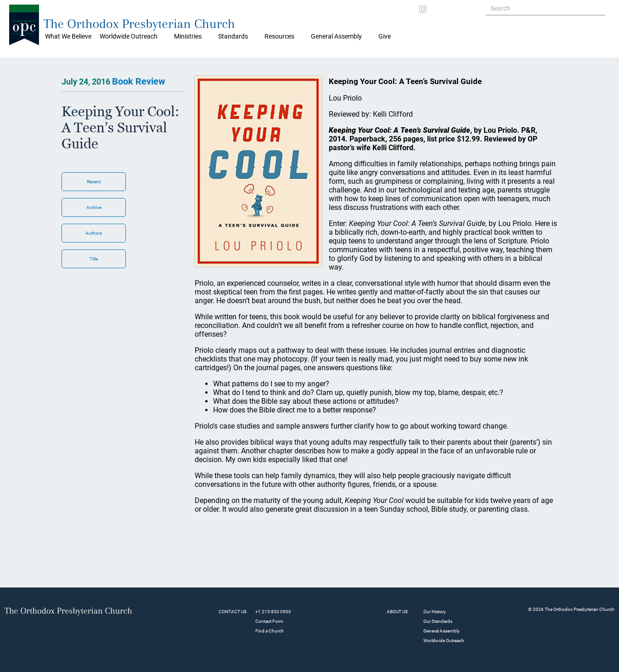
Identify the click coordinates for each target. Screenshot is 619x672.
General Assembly (336, 36)
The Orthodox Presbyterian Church (139, 24)
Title (94, 259)
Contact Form (269, 621)
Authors (94, 233)
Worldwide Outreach (444, 641)
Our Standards (438, 621)
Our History (435, 612)
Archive (94, 207)
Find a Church (270, 631)
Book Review (139, 81)
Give (385, 36)
